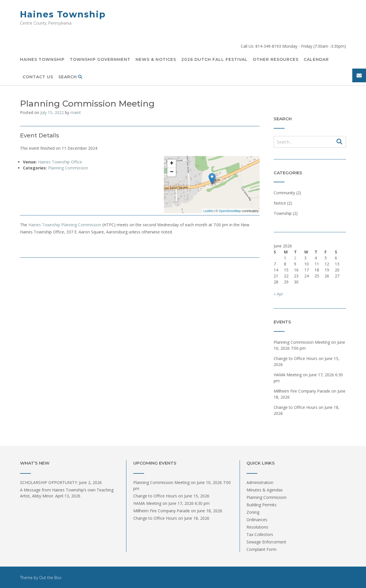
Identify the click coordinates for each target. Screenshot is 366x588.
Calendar (316, 60)
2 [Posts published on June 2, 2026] (295, 258)
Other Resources (276, 60)
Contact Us (38, 77)
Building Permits (261, 505)
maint (76, 112)
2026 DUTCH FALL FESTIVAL (214, 60)
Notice (280, 203)
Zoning (253, 512)
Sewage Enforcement (266, 542)
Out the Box (50, 578)
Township (283, 213)
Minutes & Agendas (265, 490)
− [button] (172, 172)
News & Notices (156, 60)
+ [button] (172, 164)
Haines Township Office (60, 162)
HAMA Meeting (288, 375)
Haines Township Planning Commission (65, 225)
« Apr (278, 294)
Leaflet (208, 211)
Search (70, 77)
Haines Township (63, 14)
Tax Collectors (260, 534)
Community (284, 193)
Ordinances (257, 520)
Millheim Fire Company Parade (302, 391)
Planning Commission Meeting (302, 342)
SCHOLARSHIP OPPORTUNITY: (49, 482)
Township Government (100, 60)
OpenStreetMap (230, 211)
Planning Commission (68, 168)
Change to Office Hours (296, 358)
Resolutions (257, 527)
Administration (260, 482)
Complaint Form (261, 549)
